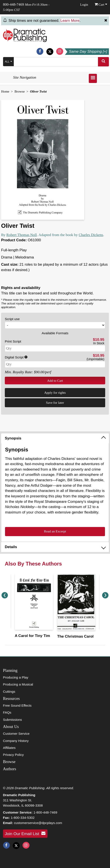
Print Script (13, 341)
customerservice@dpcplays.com (38, 823)
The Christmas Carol (75, 636)
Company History (16, 741)
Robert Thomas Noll (22, 235)
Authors (10, 769)
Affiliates (9, 748)
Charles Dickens (91, 235)
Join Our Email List (25, 833)
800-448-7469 (14, 4)
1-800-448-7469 (45, 812)
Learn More (70, 21)
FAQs (7, 712)
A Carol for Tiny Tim (32, 636)
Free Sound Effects (17, 705)
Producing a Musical (18, 684)
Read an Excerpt (55, 531)
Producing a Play (16, 677)
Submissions (13, 720)
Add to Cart (55, 381)
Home (5, 91)
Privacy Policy (13, 755)
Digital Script (16, 357)
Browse (20, 91)
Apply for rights (55, 393)
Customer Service (16, 734)
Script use (12, 319)
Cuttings (9, 692)
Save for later (55, 403)
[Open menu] (93, 78)
